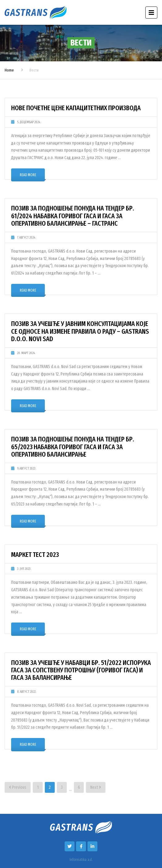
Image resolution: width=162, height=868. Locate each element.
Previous (18, 787)
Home (9, 70)
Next (96, 787)
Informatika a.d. (81, 860)
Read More (28, 175)
